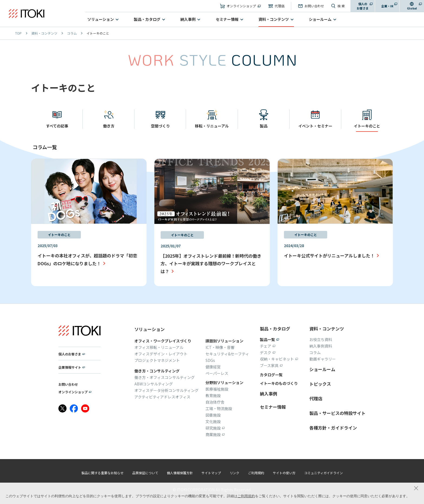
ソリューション (101, 19)
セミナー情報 (227, 19)
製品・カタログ (147, 19)
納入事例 (188, 19)
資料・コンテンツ (274, 19)
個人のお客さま (363, 6)
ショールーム (320, 19)
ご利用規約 (246, 496)
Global (412, 8)
